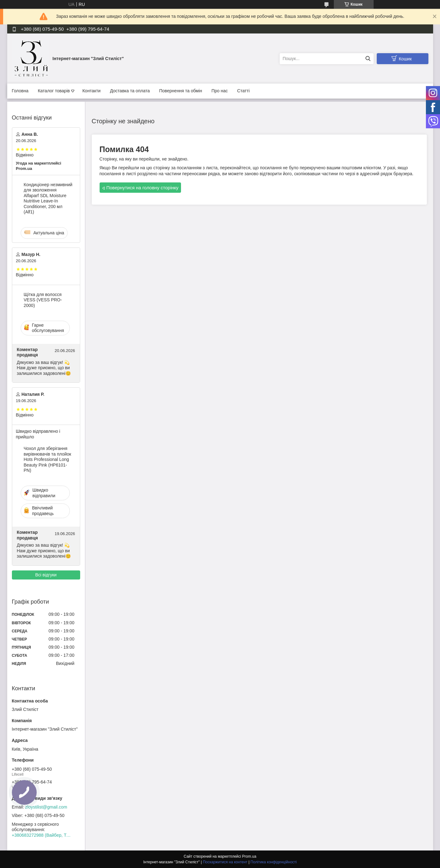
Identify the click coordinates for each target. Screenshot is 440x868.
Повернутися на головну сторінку (142, 188)
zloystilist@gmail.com (46, 807)
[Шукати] (368, 59)
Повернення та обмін (181, 91)
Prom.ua (249, 856)
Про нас (220, 91)
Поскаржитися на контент (225, 862)
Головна (20, 91)
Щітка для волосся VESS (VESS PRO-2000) (43, 300)
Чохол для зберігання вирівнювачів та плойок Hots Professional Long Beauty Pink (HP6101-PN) (48, 459)
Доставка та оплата (130, 91)
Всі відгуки (46, 575)
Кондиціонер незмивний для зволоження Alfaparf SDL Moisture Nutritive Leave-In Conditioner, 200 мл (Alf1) (48, 198)
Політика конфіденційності (274, 862)
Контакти (91, 91)
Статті (243, 91)
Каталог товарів (54, 91)
